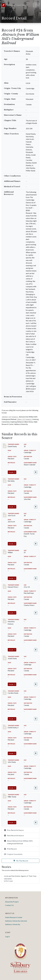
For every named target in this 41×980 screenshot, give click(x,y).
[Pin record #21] (36, 578)
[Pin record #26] (36, 719)
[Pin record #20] (36, 544)
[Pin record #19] (36, 507)
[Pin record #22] (36, 613)
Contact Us (9, 905)
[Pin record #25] (36, 684)
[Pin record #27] (36, 753)
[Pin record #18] (36, 472)
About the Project (12, 902)
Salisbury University (13, 924)
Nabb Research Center (14, 917)
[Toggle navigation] (36, 5)
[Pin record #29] (36, 823)
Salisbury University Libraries (16, 921)
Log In (7, 936)
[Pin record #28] (36, 788)
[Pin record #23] (36, 650)
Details (12, 472)
